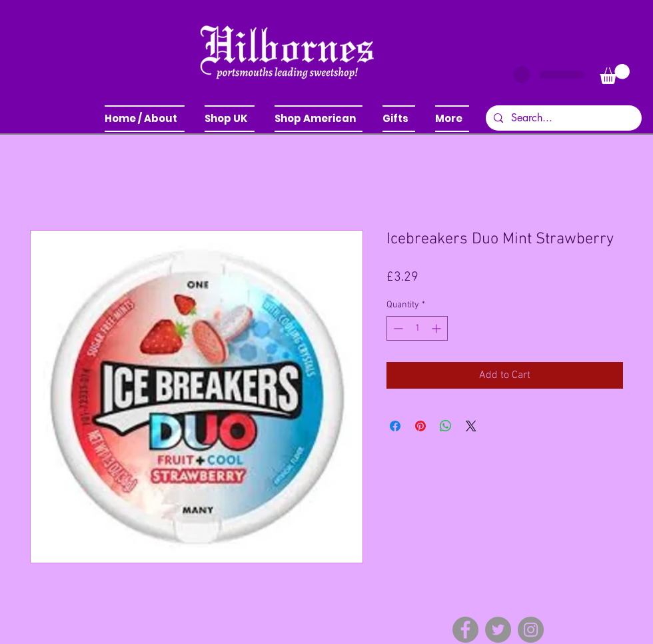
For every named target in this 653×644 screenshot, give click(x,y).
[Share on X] (471, 426)
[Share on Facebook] (395, 426)
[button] (230, 119)
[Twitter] (498, 630)
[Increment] (437, 328)
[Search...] (562, 118)
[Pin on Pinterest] (420, 426)
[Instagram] (531, 630)
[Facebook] (465, 630)
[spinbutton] (417, 328)
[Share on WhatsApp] (446, 426)
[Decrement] (397, 328)
